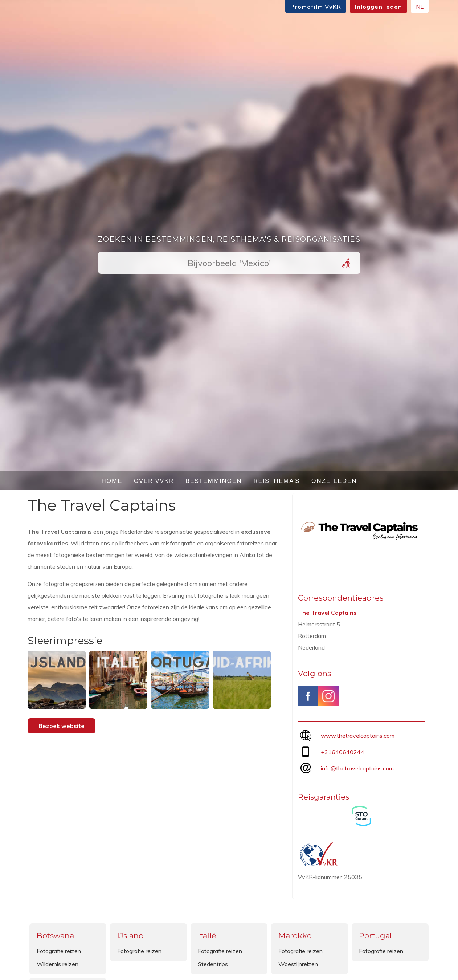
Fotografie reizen (59, 951)
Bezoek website (62, 726)
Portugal (375, 936)
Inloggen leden (379, 7)
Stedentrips (213, 964)
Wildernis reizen (58, 964)
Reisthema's (277, 481)
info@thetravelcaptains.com (357, 768)
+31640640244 (343, 752)
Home (112, 481)
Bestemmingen (213, 481)
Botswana (55, 936)
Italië (207, 936)
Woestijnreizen (298, 964)
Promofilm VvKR (316, 7)
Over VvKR (154, 481)
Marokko (295, 936)
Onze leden (334, 481)
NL (420, 7)
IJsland (131, 936)
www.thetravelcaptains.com (358, 736)
